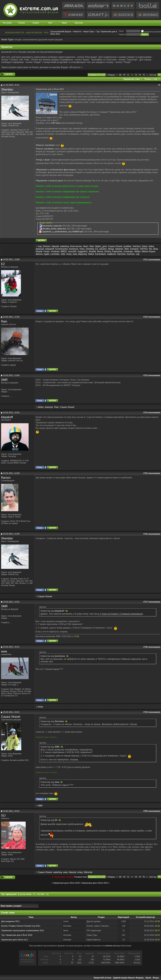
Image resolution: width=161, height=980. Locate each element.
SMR (4, 380)
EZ (97, 249)
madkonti (111, 254)
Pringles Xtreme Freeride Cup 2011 (24, 926)
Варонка (83, 254)
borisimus (74, 249)
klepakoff (50, 249)
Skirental (88, 872)
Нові (50, 23)
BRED (64, 251)
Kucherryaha (62, 249)
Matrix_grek (101, 246)
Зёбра (137, 251)
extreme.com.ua (112, 946)
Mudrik (39, 251)
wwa (75, 254)
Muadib (92, 251)
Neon (86, 246)
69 (120, 75)
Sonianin (134, 249)
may (40, 246)
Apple (46, 254)
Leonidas (55, 254)
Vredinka (55, 251)
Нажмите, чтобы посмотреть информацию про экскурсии (63, 197)
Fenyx (47, 251)
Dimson (47, 246)
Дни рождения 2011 (10, 921)
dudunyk (40, 249)
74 (140, 75)
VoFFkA (144, 249)
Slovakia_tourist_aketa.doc (54, 229)
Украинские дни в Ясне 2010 (66, 883)
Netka (91, 254)
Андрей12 (83, 251)
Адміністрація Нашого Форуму (128, 978)
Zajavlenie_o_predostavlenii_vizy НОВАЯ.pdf (62, 232)
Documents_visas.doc (52, 226)
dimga (111, 249)
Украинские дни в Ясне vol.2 (14, 940)
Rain (92, 246)
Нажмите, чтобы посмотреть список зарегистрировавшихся (64, 202)
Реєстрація (7, 23)
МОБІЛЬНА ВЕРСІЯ (14, 33)
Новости (77, 31)
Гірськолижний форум (61, 31)
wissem (103, 249)
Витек (100, 251)
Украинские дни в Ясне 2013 (95, 883)
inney (69, 254)
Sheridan (7, 90)
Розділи (36, 23)
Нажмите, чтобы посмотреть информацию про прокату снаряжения (67, 192)
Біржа (64, 23)
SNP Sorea (56, 123)
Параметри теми (132, 79)
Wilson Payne (148, 251)
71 (128, 75)
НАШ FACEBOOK (34, 33)
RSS (46, 33)
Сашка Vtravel (115, 246)
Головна (22, 23)
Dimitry (108, 251)
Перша (111, 75)
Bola (156, 249)
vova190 (72, 251)
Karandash (100, 254)
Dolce (145, 246)
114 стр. (153, 75)
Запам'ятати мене (151, 32)
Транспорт (79, 23)
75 (144, 75)
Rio (151, 249)
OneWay (90, 249)
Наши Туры (89, 31)
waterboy (65, 246)
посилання (154, 260)
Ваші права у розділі (11, 906)
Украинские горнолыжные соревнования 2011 (23, 930)
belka (151, 246)
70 (124, 75)
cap (138, 254)
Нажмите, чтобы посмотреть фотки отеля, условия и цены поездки (67, 186)
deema (39, 254)
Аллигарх (128, 251)
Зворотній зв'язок (102, 978)
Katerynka (117, 251)
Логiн (121, 31)
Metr (127, 249)
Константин (76, 246)
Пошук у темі (151, 79)
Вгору (156, 978)
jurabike (127, 246)
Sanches (121, 254)
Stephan (119, 249)
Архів (148, 978)
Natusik (55, 246)
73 (136, 75)
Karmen (131, 254)
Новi (85, 877)
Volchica (137, 246)
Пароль (122, 34)
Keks (82, 249)
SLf (3, 815)
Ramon (6, 478)
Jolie (63, 254)
